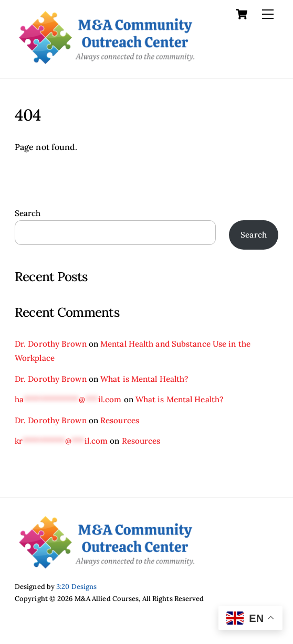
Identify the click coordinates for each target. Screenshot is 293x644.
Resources (120, 420)
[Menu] (268, 14)
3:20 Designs (76, 587)
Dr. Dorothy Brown (51, 344)
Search (28, 213)
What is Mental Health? (144, 379)
